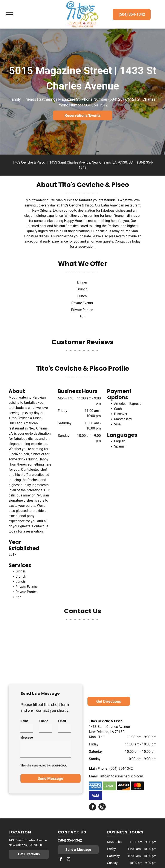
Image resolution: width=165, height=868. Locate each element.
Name (24, 721)
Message (27, 737)
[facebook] (93, 807)
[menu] (9, 14)
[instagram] (102, 807)
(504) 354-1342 (121, 769)
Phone (44, 721)
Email (62, 721)
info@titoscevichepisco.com (122, 776)
